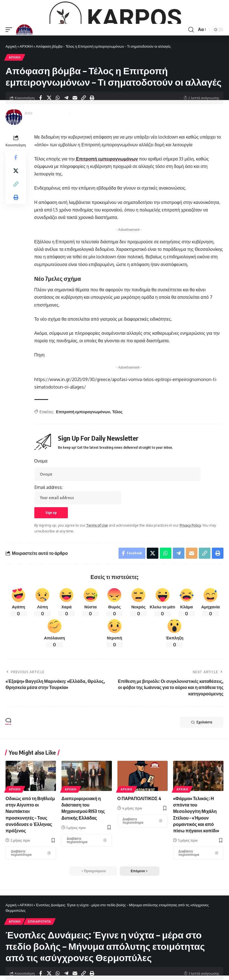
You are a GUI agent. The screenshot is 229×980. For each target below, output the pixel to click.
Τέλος (117, 445)
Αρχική (11, 79)
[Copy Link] (83, 131)
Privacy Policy (190, 558)
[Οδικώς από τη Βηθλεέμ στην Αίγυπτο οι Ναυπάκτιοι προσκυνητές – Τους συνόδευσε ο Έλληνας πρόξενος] (31, 886)
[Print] (92, 131)
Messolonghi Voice (50, 146)
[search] (191, 62)
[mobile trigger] (10, 62)
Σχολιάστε (202, 755)
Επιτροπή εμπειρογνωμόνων (106, 192)
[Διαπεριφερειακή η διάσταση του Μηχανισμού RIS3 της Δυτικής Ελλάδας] (87, 873)
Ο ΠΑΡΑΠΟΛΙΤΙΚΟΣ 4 (139, 831)
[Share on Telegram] (66, 131)
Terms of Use (97, 558)
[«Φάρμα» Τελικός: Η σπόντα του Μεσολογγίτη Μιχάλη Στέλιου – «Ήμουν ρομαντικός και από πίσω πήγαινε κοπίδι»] (198, 886)
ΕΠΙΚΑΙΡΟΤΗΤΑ (39, 955)
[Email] (75, 131)
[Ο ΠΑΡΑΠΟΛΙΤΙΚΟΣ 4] (143, 854)
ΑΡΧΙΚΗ (26, 79)
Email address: (78, 527)
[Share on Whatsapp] (58, 131)
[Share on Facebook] (40, 131)
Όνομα (41, 494)
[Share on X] (49, 131)
